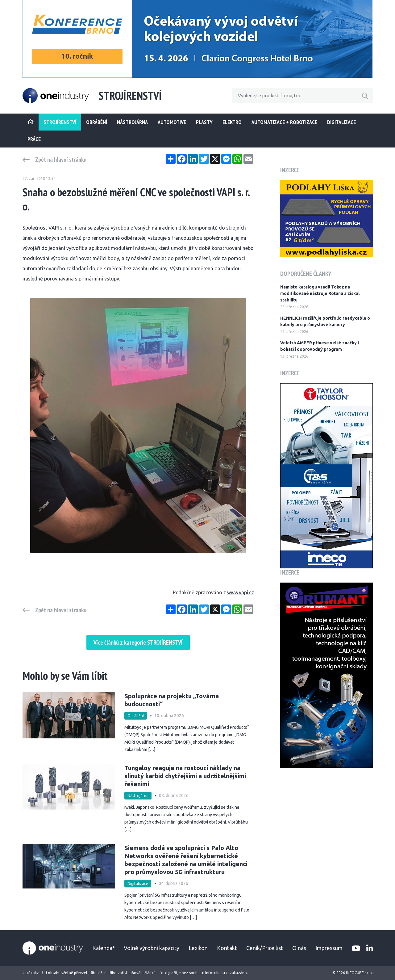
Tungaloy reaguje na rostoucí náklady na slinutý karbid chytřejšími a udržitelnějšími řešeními (185, 776)
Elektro (232, 122)
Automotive (172, 122)
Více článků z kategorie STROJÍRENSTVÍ (138, 642)
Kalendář (103, 948)
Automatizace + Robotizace (284, 122)
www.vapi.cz (241, 592)
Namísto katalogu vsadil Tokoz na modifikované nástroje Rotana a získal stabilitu (320, 293)
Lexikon (198, 948)
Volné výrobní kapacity (152, 948)
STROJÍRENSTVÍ (60, 122)
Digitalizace (341, 122)
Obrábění (97, 122)
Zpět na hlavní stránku (61, 160)
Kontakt (227, 948)
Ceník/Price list (265, 948)
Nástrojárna (132, 122)
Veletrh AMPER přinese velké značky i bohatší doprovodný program (320, 346)
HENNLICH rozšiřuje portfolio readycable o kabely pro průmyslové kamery (325, 321)
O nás (299, 948)
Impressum (329, 948)
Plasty (204, 122)
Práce (34, 139)
